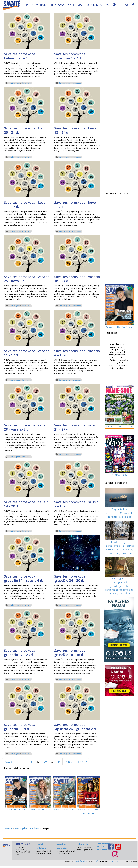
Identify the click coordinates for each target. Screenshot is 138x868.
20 (45, 762)
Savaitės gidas (14, 83)
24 (59, 762)
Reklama (58, 5)
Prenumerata (37, 5)
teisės (96, 861)
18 (31, 762)
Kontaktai (95, 5)
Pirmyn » (82, 762)
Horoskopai (26, 83)
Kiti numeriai (89, 813)
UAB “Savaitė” (81, 861)
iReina (115, 861)
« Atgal (8, 762)
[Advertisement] (119, 55)
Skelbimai (75, 5)
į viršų (68, 762)
